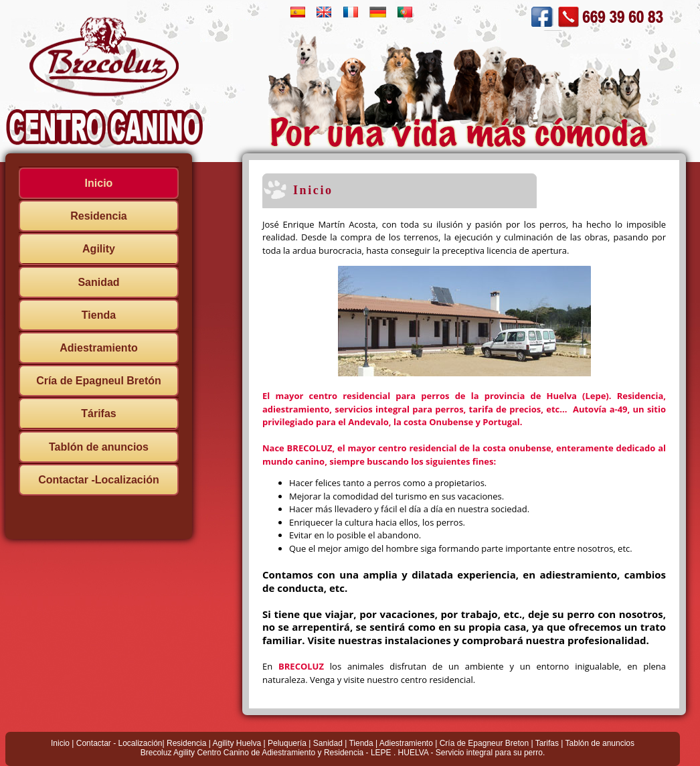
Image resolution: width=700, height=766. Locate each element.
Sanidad (98, 282)
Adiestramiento (98, 348)
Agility (99, 249)
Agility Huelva (237, 743)
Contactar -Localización (98, 480)
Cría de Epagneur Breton (484, 743)
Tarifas (547, 743)
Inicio (99, 183)
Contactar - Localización (119, 743)
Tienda (99, 315)
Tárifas (98, 413)
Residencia (98, 216)
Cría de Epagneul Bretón (99, 381)
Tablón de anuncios (99, 447)
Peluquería (287, 743)
